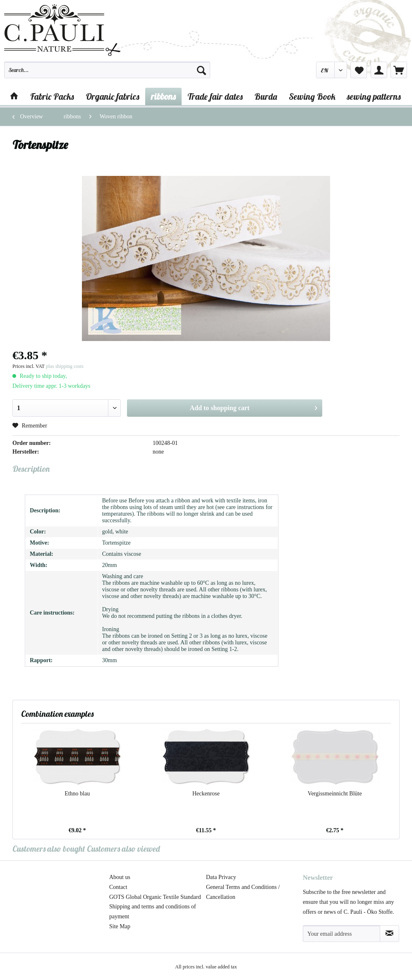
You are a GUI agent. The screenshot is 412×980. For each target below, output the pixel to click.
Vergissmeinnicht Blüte (335, 794)
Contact (118, 887)
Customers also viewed (123, 849)
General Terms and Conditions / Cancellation (243, 892)
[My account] (379, 70)
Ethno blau (77, 794)
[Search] (201, 70)
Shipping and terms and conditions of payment (153, 912)
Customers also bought (49, 849)
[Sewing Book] (312, 96)
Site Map (120, 926)
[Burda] (266, 96)
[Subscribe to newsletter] (389, 934)
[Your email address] (341, 934)
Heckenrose (206, 794)
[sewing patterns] (374, 96)
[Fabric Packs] (52, 96)
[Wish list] (359, 70)
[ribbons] (163, 96)
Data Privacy (221, 877)
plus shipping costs (65, 366)
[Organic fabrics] (113, 96)
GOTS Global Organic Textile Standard (155, 897)
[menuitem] (107, 74)
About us (120, 877)
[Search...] (107, 70)
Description (31, 469)
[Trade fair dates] (215, 96)
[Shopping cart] (399, 70)
